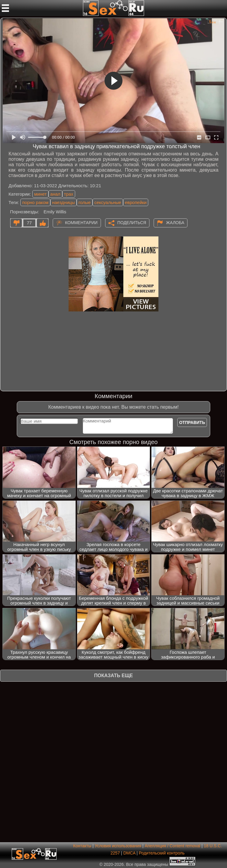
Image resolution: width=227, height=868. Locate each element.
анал (55, 194)
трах (69, 194)
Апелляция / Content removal (172, 846)
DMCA (129, 853)
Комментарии (81, 223)
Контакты (82, 846)
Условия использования (118, 846)
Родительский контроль (162, 853)
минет (40, 194)
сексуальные (108, 202)
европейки (136, 202)
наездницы (63, 202)
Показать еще (113, 676)
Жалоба (175, 223)
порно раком (35, 202)
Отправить (192, 422)
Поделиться (132, 223)
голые (85, 202)
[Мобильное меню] (5, 8)
